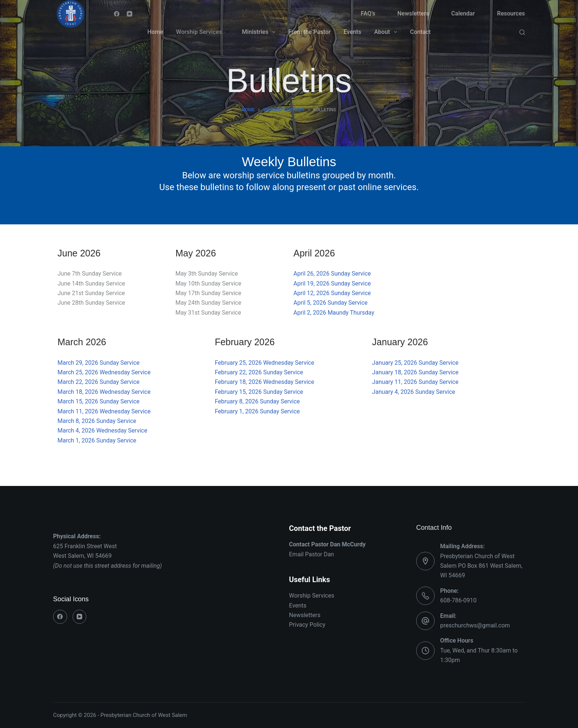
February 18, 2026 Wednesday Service (264, 382)
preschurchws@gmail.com (475, 625)
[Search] (522, 32)
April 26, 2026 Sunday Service (332, 274)
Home (155, 32)
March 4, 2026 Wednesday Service (102, 430)
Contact (420, 32)
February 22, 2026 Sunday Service (259, 372)
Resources (511, 13)
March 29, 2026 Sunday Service (99, 363)
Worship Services (204, 32)
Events (352, 32)
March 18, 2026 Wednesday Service (104, 392)
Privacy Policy (307, 625)
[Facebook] (117, 14)
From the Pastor (309, 32)
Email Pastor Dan (311, 554)
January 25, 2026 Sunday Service (415, 363)
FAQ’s (368, 13)
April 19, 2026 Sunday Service (332, 283)
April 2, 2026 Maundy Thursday (334, 313)
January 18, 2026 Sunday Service (415, 372)
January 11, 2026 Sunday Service (415, 382)
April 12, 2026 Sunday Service (332, 293)
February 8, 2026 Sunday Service (257, 401)
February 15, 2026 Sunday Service (259, 392)
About (387, 32)
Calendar (463, 13)
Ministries (260, 32)
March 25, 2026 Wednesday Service (104, 372)
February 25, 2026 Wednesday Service (264, 363)
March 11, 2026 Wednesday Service (104, 411)
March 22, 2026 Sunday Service (99, 382)
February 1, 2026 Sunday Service (257, 411)
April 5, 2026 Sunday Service (330, 303)
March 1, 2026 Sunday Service (97, 440)
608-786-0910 (458, 600)
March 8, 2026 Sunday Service (97, 421)
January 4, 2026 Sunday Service (413, 392)
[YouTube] (130, 14)
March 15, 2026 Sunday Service (99, 401)
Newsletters (413, 13)
